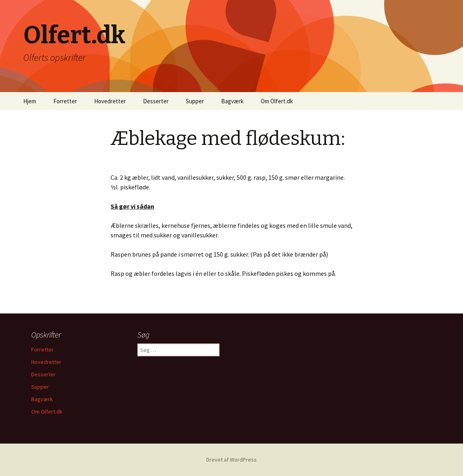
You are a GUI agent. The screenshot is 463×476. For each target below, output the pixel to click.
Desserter (156, 101)
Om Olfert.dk (277, 101)
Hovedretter (110, 101)
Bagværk (232, 101)
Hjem (30, 101)
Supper (195, 101)
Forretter (65, 101)
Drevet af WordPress (231, 460)
